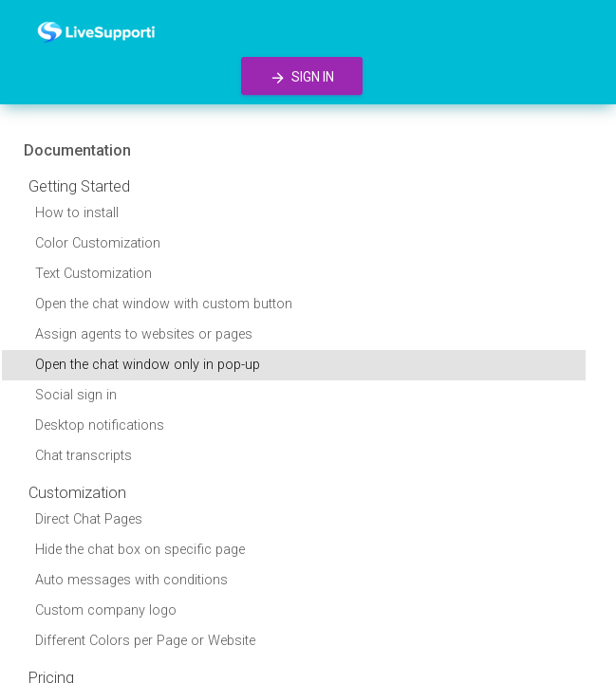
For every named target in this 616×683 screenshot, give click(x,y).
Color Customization (98, 243)
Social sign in (76, 395)
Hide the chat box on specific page (140, 550)
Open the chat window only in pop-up (148, 365)
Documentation (77, 150)
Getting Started (79, 186)
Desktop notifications (100, 425)
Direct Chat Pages (89, 519)
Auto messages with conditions (131, 580)
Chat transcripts (84, 456)
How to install (77, 213)
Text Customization (93, 274)
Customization (77, 493)
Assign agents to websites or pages (144, 334)
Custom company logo (106, 610)
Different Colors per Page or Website (145, 641)
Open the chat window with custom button (164, 304)
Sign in (302, 78)
